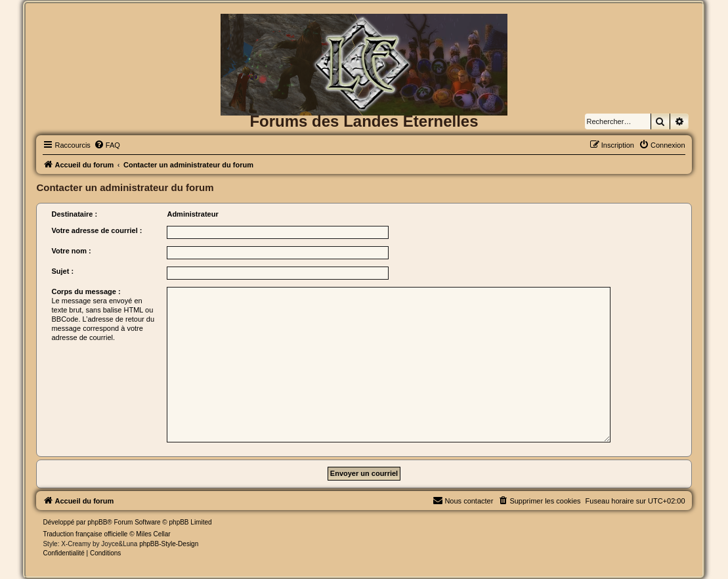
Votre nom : (71, 251)
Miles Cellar (153, 534)
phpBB (97, 522)
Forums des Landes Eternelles (364, 121)
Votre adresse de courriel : (96, 230)
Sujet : (62, 271)
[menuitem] (107, 145)
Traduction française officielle (85, 534)
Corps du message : (86, 291)
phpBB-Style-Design (169, 544)
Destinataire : (74, 214)
